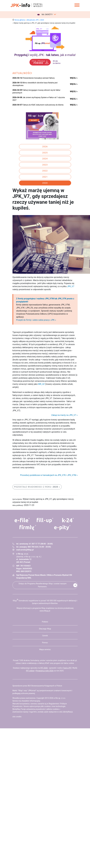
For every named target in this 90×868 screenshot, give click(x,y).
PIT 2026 (44, 668)
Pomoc (45, 643)
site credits (17, 717)
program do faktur (61, 663)
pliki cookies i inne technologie (53, 706)
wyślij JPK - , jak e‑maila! (45, 55)
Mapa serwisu (45, 650)
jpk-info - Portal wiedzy (27, 5)
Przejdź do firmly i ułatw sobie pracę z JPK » (36, 320)
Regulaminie (54, 704)
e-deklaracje (32, 663)
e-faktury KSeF (43, 663)
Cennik (45, 636)
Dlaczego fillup (45, 629)
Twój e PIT (67, 668)
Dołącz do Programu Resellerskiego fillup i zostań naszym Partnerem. (43, 585)
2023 (45, 165)
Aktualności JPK (33, 20)
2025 (45, 153)
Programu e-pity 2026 (45, 671)
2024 (45, 159)
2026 (45, 147)
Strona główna (20, 20)
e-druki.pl (73, 660)
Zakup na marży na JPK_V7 (64, 415)
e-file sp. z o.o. (60, 698)
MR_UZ (41, 384)
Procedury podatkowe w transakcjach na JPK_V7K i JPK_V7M (48, 475)
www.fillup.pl (45, 611)
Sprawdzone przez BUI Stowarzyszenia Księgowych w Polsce (37, 686)
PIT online (30, 671)
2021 (45, 177)
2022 (45, 171)
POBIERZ (38, 62)
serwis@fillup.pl (27, 550)
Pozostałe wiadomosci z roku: (36, 487)
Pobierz (45, 622)
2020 (42, 20)
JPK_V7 (71, 286)
